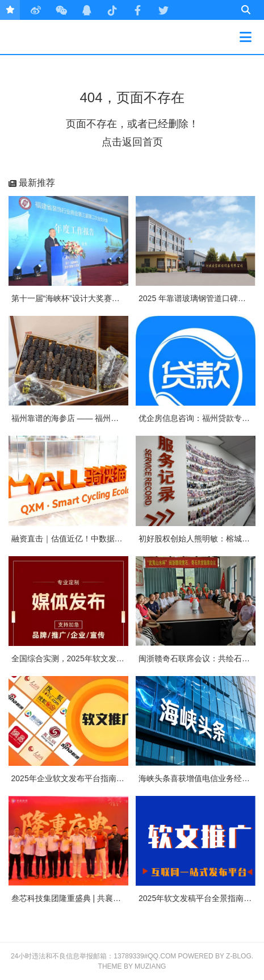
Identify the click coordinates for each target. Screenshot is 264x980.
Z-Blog (239, 956)
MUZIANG (150, 966)
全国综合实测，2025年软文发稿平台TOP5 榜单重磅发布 (111, 658)
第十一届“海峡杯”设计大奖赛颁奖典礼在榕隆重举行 (101, 298)
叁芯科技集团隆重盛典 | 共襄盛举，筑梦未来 (90, 898)
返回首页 (143, 142)
